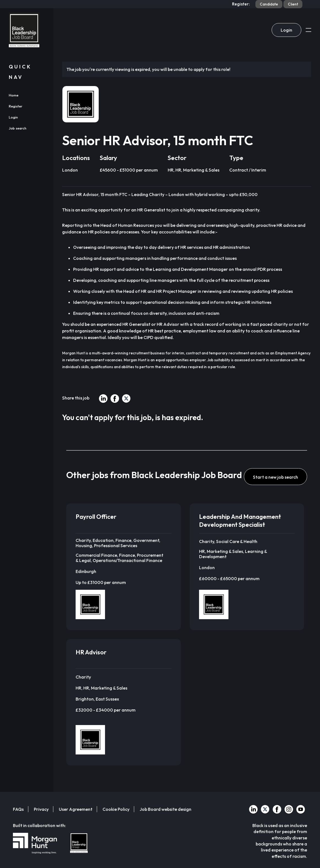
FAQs (18, 809)
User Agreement (76, 809)
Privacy (41, 809)
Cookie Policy (116, 809)
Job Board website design (165, 809)
